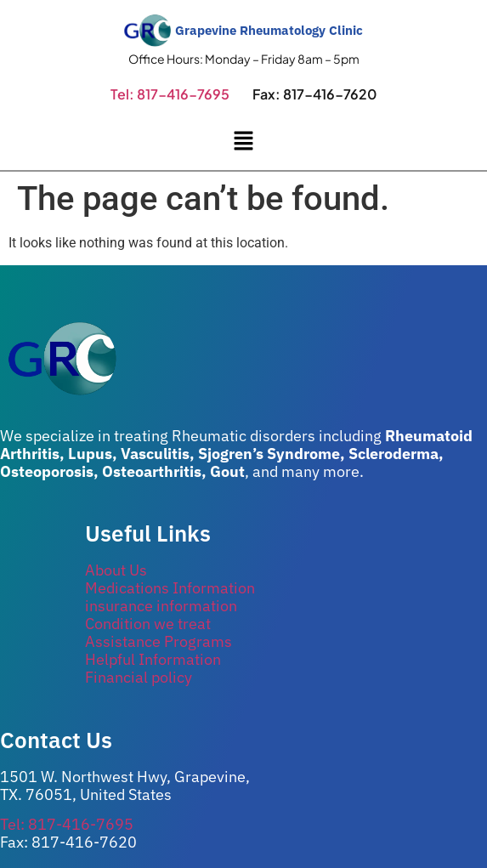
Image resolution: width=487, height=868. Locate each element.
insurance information (161, 606)
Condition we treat (148, 624)
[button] (243, 143)
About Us (116, 570)
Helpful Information (153, 659)
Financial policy (139, 677)
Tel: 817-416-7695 (170, 94)
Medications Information (170, 588)
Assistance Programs (159, 641)
